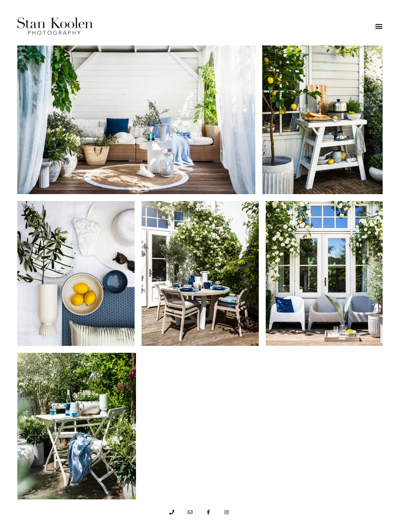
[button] (379, 26)
